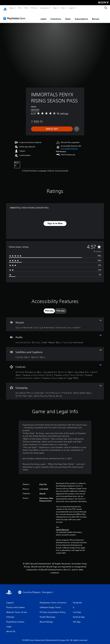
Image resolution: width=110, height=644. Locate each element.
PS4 (26, 8)
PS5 (19, 8)
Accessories (45, 8)
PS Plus (34, 8)
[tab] (49, 308)
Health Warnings (63, 527)
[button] (69, 146)
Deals (68, 16)
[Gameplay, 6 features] (55, 388)
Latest (43, 16)
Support (72, 8)
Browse (96, 16)
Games (11, 8)
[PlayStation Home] (5, 8)
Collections (56, 16)
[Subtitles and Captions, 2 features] (55, 351)
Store (63, 8)
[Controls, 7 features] (55, 369)
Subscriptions (81, 16)
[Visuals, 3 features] (55, 322)
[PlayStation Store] (15, 16)
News (55, 8)
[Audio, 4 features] (55, 336)
